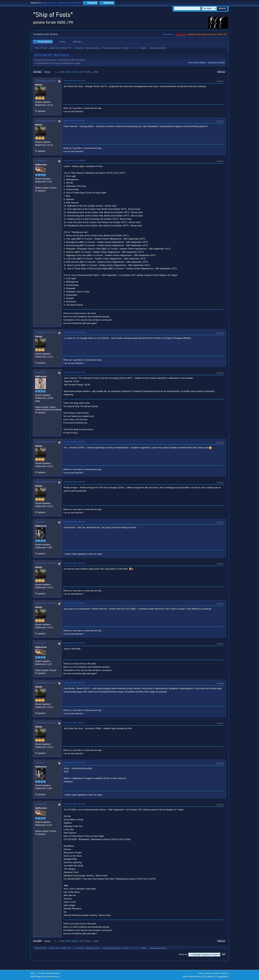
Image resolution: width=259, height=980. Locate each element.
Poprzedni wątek (197, 63)
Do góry (38, 941)
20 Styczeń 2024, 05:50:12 (74, 603)
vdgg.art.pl (181, 34)
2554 (96, 72)
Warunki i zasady (212, 973)
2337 (82, 72)
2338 (88, 72)
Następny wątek (216, 63)
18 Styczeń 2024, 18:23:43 (74, 81)
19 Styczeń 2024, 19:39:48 (74, 563)
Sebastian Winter (46, 81)
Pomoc (201, 973)
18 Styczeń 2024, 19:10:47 (74, 121)
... (58, 72)
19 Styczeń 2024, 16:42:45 (74, 482)
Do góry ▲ (224, 973)
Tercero (40, 522)
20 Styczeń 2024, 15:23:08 (74, 683)
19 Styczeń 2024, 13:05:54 (74, 442)
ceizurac (40, 372)
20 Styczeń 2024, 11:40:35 (74, 643)
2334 (62, 72)
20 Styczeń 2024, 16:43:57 (74, 723)
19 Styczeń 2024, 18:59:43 (74, 522)
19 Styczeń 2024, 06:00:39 (74, 332)
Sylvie (143, 48)
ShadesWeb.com (53, 977)
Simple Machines (53, 973)
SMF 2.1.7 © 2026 (38, 973)
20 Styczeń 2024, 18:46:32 (74, 804)
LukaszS (41, 161)
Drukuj (221, 72)
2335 (68, 72)
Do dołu (38, 72)
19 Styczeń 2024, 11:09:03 (74, 372)
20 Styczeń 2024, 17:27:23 (74, 763)
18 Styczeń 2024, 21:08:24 (74, 161)
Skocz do (183, 954)
